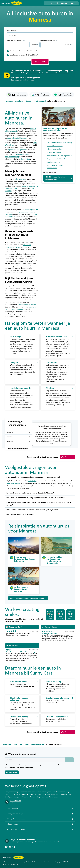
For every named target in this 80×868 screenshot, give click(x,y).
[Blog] (14, 847)
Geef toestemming (12, 772)
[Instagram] (10, 847)
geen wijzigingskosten (27, 305)
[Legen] (71, 35)
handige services (19, 179)
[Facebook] (6, 847)
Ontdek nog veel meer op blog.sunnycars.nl (28, 598)
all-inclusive (32, 481)
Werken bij (15, 864)
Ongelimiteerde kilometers (57, 159)
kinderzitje (29, 210)
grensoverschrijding (26, 212)
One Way (8, 214)
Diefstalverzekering (54, 149)
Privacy (37, 862)
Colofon (50, 862)
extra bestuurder (29, 186)
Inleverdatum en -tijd (49, 40)
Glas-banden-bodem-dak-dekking (60, 143)
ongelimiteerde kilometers (17, 138)
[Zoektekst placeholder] (35, 760)
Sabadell (18, 441)
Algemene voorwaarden (11, 862)
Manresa (18, 432)
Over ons (6, 864)
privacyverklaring (27, 767)
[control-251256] (18, 45)
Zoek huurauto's (40, 61)
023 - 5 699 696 (15, 801)
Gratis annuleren (53, 162)
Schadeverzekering (54, 152)
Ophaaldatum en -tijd (16, 40)
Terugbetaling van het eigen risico (60, 156)
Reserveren (67, 457)
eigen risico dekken (14, 483)
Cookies (44, 862)
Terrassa (18, 437)
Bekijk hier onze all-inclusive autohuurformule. (58, 178)
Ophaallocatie (12, 31)
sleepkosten (25, 159)
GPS (37, 210)
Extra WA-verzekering (55, 146)
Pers (69, 862)
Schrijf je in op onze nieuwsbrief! (22, 840)
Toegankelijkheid (27, 862)
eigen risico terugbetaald (17, 150)
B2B (64, 862)
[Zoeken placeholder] (70, 760)
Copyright (58, 862)
